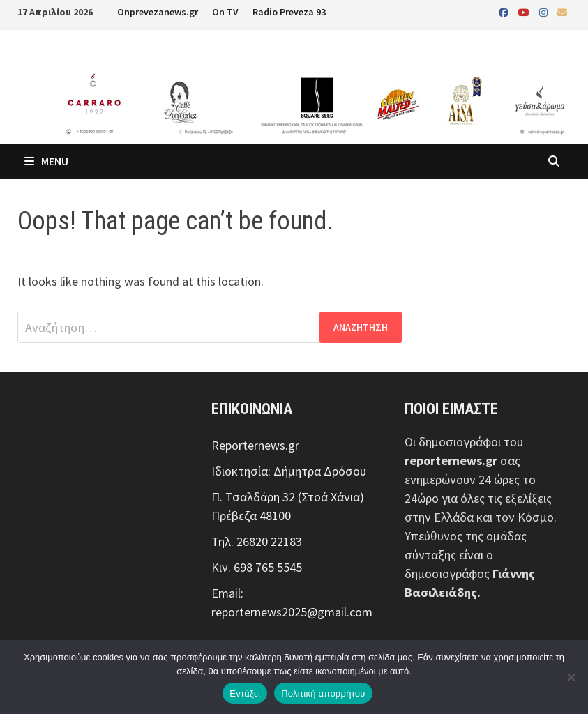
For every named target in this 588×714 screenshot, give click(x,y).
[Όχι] (571, 677)
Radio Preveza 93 (289, 12)
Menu (46, 161)
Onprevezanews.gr (158, 12)
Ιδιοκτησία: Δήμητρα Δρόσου (289, 471)
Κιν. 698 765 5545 (257, 567)
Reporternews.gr (255, 445)
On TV (225, 12)
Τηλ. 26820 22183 (257, 541)
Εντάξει (245, 693)
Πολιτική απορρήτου (323, 693)
